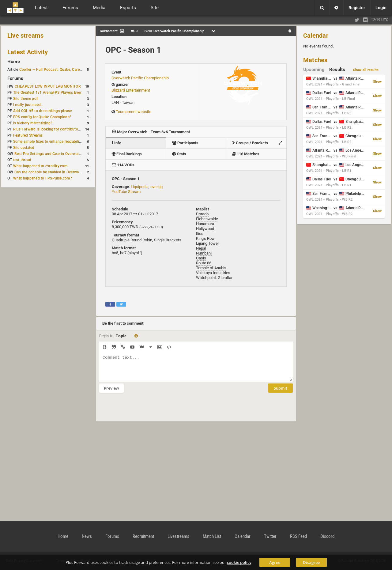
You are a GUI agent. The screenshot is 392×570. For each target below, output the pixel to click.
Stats (179, 154)
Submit (281, 393)
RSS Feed (298, 536)
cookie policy (239, 562)
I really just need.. (28, 105)
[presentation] (146, 411)
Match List (212, 536)
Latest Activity (28, 52)
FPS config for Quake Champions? (42, 117)
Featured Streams (28, 135)
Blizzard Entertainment (131, 90)
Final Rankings (127, 154)
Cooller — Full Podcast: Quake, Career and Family (61, 70)
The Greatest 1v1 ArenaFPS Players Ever (47, 92)
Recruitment (143, 536)
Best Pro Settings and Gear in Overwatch (49, 154)
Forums (15, 78)
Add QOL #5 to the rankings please (43, 111)
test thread (22, 160)
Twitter (270, 536)
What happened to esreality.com (40, 166)
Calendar (316, 36)
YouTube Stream (126, 192)
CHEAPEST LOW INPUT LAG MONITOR (48, 86)
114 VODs (123, 165)
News (87, 536)
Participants (185, 143)
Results (337, 70)
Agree (275, 562)
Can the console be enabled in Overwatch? (50, 172)
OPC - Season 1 (133, 50)
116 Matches (246, 154)
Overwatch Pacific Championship (140, 78)
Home (14, 62)
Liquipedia (140, 187)
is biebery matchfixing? (33, 123)
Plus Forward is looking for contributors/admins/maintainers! (65, 129)
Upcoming (314, 70)
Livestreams (178, 536)
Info (117, 143)
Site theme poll (26, 99)
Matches (315, 60)
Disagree (311, 562)
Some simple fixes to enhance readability (48, 142)
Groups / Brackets (259, 143)
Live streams (25, 36)
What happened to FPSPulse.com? (43, 178)
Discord (327, 536)
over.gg (156, 187)
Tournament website (134, 112)
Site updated (24, 148)
